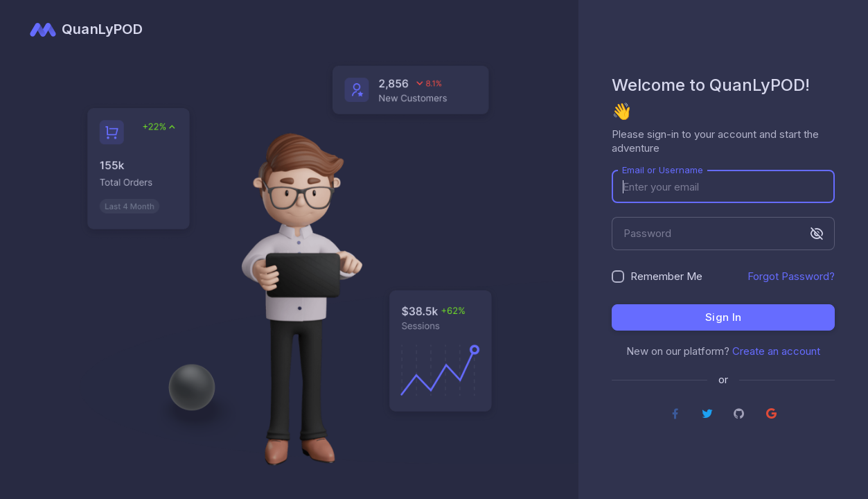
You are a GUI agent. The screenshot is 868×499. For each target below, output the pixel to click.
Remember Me (666, 276)
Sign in (724, 317)
